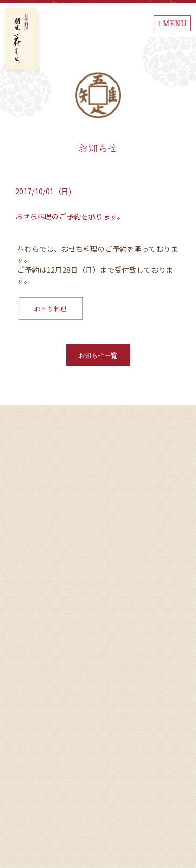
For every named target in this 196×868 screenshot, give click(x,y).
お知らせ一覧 (98, 355)
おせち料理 (50, 309)
